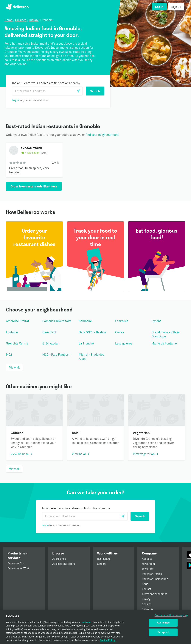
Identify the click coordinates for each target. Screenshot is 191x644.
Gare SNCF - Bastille (92, 332)
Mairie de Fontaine (164, 343)
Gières (120, 332)
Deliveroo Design (152, 574)
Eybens (156, 321)
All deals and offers (64, 564)
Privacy (146, 599)
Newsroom (148, 564)
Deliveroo (17, 7)
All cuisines (59, 559)
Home (8, 20)
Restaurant (104, 559)
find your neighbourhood (102, 135)
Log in (15, 100)
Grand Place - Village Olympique (166, 334)
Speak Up (147, 609)
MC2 (9, 355)
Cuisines (21, 20)
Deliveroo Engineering (155, 579)
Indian (33, 20)
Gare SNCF (50, 332)
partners (86, 623)
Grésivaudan (51, 343)
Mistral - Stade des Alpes (91, 357)
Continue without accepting (171, 616)
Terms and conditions (155, 594)
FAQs (145, 584)
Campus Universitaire (57, 321)
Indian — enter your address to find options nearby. (46, 83)
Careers (102, 564)
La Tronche (86, 343)
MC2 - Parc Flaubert (56, 355)
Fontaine (12, 332)
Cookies (147, 604)
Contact (146, 589)
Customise (163, 624)
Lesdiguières (124, 343)
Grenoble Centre (17, 343)
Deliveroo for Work (18, 568)
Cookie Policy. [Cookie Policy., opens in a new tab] (108, 641)
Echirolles (122, 321)
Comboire (85, 321)
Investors (148, 569)
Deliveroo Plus (16, 563)
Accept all (163, 633)
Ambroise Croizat (18, 321)
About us (147, 559)
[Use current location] (78, 91)
